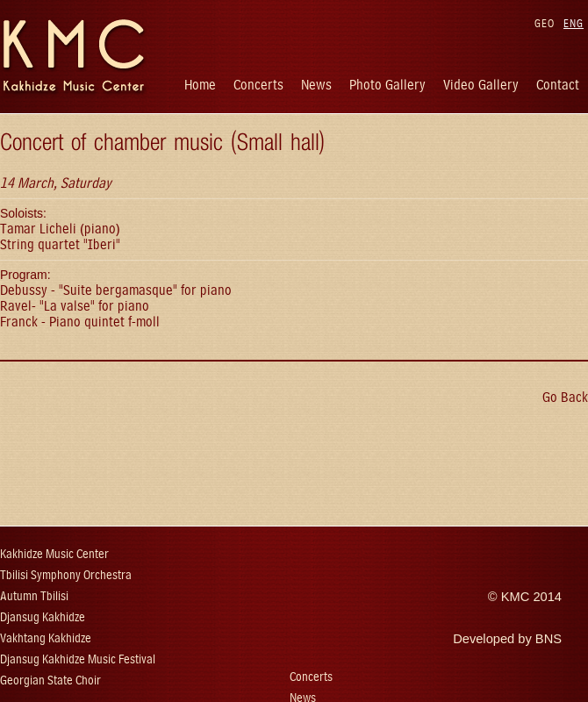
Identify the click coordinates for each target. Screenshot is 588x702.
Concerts (258, 85)
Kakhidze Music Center (54, 554)
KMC (516, 597)
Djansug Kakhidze (43, 617)
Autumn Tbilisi (34, 596)
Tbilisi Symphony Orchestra (66, 575)
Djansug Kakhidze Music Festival (78, 659)
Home (200, 85)
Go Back (565, 397)
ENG (574, 23)
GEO (545, 23)
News (316, 85)
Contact (558, 85)
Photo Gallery (387, 85)
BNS (549, 639)
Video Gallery (481, 85)
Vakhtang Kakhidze (46, 638)
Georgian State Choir (50, 681)
